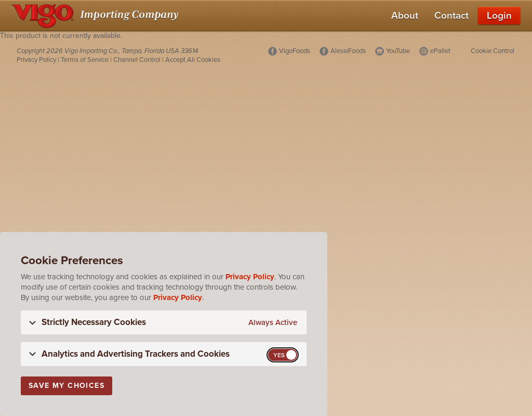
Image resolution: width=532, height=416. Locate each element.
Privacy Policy (36, 60)
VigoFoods (295, 51)
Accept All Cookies (193, 60)
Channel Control (137, 60)
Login (499, 16)
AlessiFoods (348, 51)
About (405, 16)
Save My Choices (66, 386)
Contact (451, 16)
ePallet (440, 51)
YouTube (398, 51)
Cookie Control (493, 51)
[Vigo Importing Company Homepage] (97, 16)
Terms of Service (85, 60)
